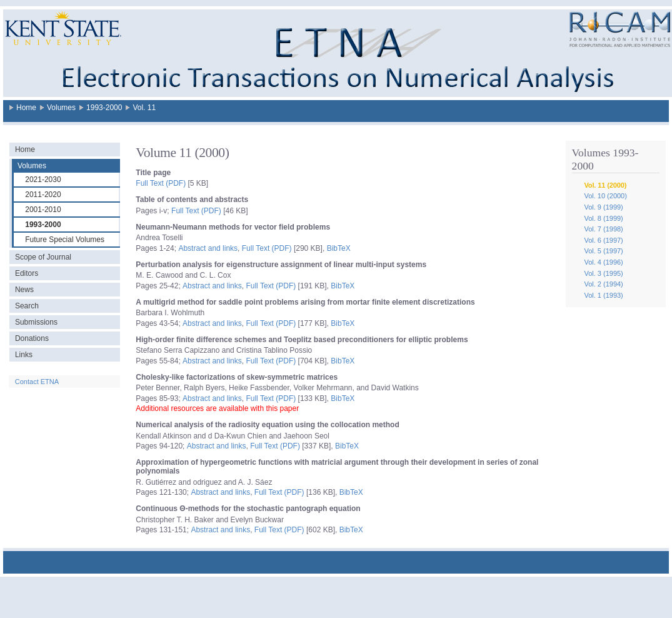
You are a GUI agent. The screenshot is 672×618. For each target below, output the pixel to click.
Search (27, 306)
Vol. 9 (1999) (603, 207)
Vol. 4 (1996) (603, 262)
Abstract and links (208, 248)
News (24, 290)
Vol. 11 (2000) (605, 185)
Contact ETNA (37, 382)
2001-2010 (43, 210)
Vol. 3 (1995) (603, 273)
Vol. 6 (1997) (603, 240)
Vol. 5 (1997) (603, 251)
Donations (32, 338)
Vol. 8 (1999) (603, 218)
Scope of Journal (43, 257)
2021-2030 (43, 180)
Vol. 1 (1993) (603, 295)
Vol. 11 (144, 108)
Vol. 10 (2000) (605, 196)
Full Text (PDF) (161, 183)
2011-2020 (43, 195)
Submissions (36, 322)
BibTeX (339, 248)
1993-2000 (104, 108)
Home (26, 108)
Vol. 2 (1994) (603, 284)
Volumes (61, 108)
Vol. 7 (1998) (603, 229)
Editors (27, 273)
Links (24, 355)
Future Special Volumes (65, 240)
